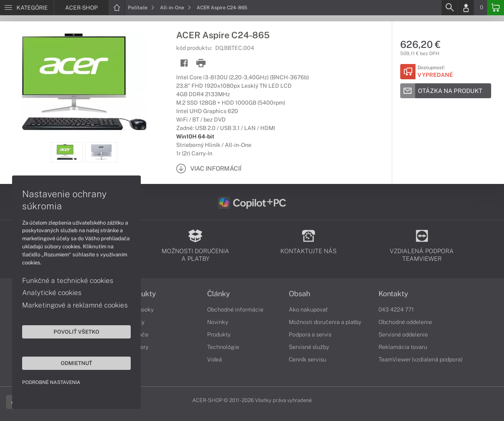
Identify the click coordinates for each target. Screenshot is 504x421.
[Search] (449, 8)
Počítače (141, 8)
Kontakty (393, 294)
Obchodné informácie (235, 310)
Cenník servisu (308, 359)
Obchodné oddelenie (405, 322)
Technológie (223, 347)
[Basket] (496, 8)
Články (219, 294)
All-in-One (176, 8)
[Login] (466, 8)
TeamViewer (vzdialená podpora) (421, 359)
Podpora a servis (310, 334)
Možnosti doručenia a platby (325, 322)
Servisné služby (309, 347)
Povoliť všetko (76, 332)
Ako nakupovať (308, 310)
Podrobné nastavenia (51, 382)
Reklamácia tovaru (403, 347)
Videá (215, 359)
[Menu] (27, 8)
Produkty (219, 334)
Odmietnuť (76, 363)
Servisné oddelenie (403, 334)
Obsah (299, 294)
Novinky (218, 322)
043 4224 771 (396, 310)
